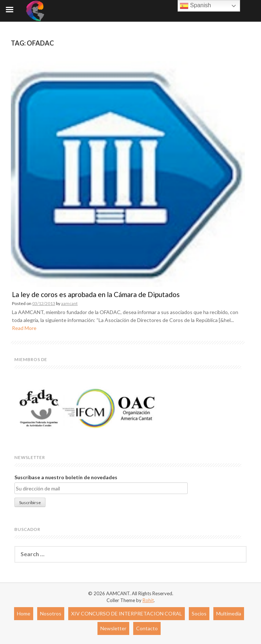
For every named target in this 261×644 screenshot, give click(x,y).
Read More (24, 328)
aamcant (69, 303)
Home (24, 613)
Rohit (148, 600)
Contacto (147, 628)
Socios (199, 613)
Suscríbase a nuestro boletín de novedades (66, 477)
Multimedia (229, 613)
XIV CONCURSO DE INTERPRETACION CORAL (127, 613)
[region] (87, 408)
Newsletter (113, 628)
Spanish (195, 6)
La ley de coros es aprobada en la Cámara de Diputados (96, 294)
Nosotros (51, 613)
